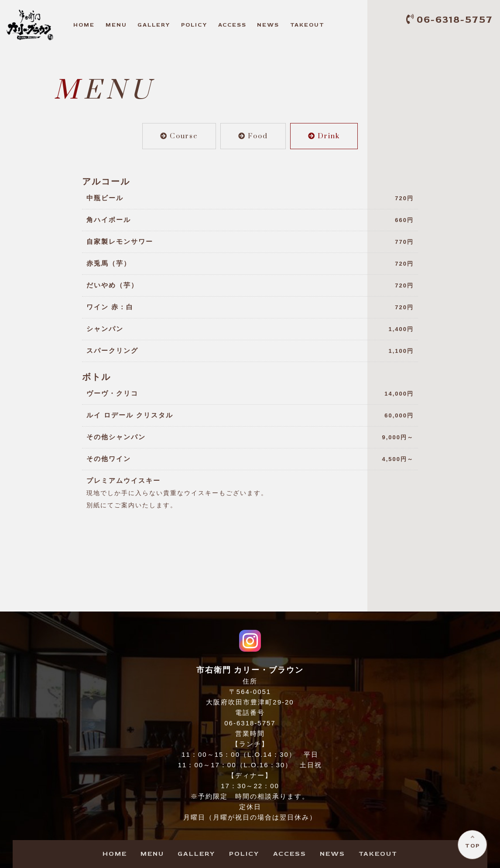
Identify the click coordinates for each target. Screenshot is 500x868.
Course (179, 136)
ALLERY (154, 25)
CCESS (232, 25)
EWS (268, 25)
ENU (116, 25)
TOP (472, 845)
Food (253, 136)
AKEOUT (307, 25)
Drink (324, 136)
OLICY (194, 25)
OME (84, 25)
